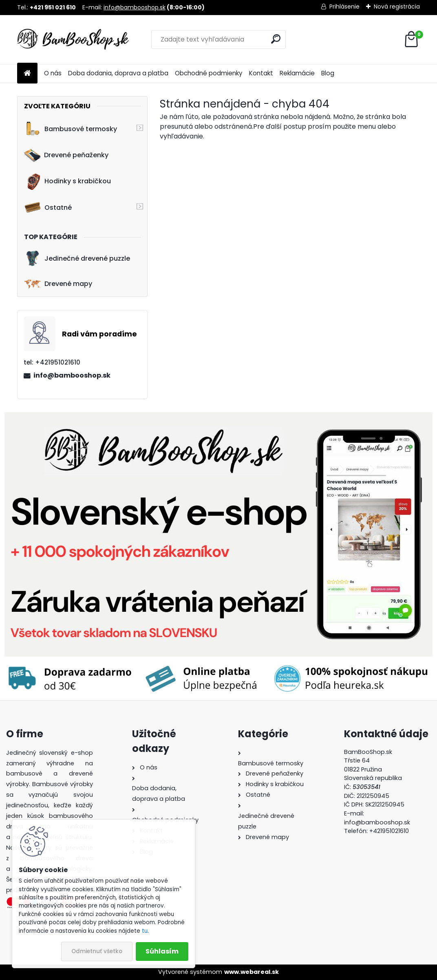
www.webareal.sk (252, 972)
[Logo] (73, 40)
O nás (53, 73)
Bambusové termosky (71, 129)
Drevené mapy (58, 284)
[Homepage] (27, 74)
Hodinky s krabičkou (67, 181)
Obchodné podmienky (209, 73)
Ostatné (48, 207)
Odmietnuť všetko (97, 951)
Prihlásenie (344, 7)
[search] (276, 39)
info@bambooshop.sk (135, 7)
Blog (328, 73)
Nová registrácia (397, 7)
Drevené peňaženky (66, 155)
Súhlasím (162, 951)
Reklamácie (297, 73)
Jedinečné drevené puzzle (77, 258)
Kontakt (261, 73)
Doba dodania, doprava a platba (118, 73)
